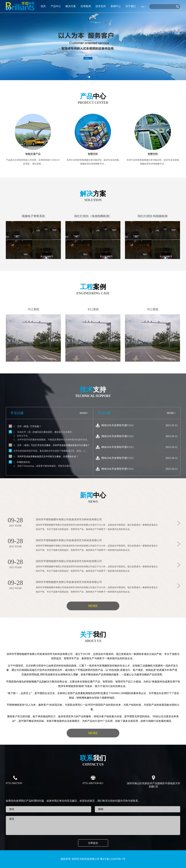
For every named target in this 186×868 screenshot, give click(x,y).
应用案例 (86, 6)
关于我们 (131, 6)
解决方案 (71, 6)
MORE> (84, 413)
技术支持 (101, 6)
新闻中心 (116, 6)
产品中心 (56, 6)
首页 (43, 6)
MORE (93, 606)
